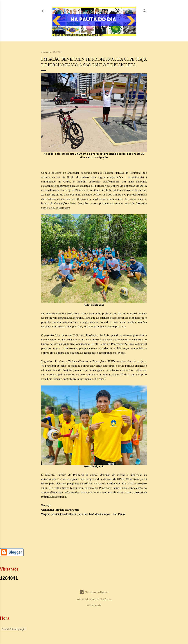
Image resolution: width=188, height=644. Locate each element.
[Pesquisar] (145, 10)
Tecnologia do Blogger (94, 592)
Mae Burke (106, 599)
